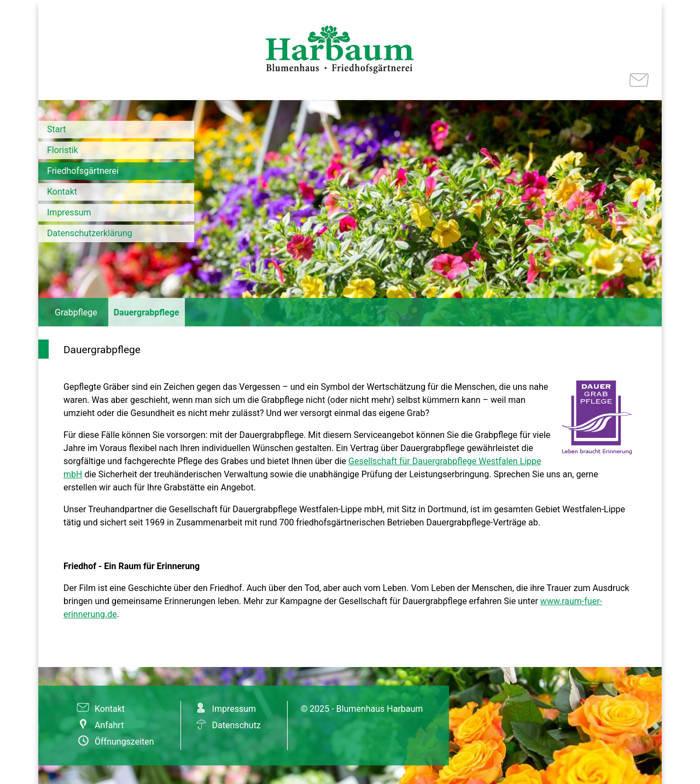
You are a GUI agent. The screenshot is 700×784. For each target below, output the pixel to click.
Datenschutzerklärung (90, 233)
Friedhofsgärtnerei (83, 171)
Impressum (69, 212)
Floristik (63, 150)
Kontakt (62, 192)
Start (56, 129)
